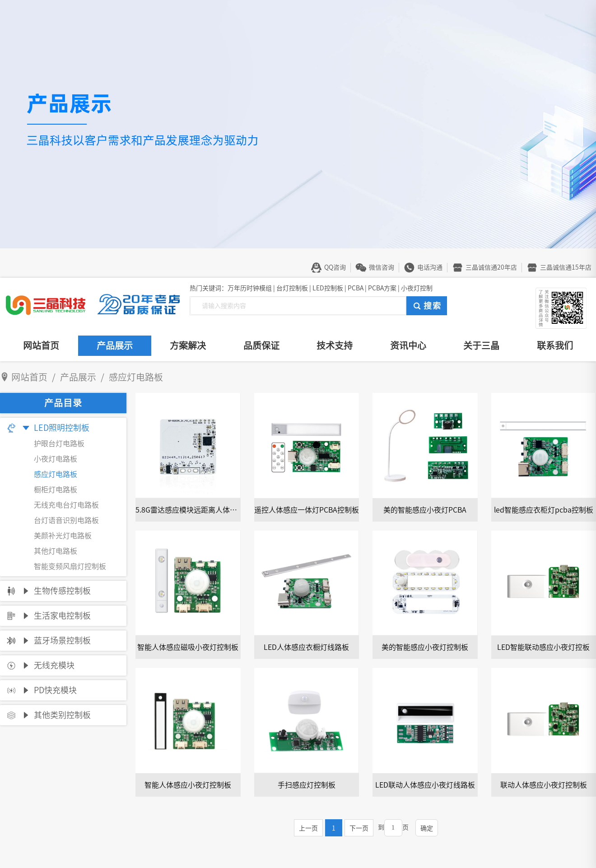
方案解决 (188, 345)
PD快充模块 (55, 690)
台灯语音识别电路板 (66, 520)
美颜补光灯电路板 (63, 536)
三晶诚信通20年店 (491, 267)
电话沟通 (430, 267)
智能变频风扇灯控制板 (70, 566)
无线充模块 (54, 665)
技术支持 (335, 345)
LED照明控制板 (62, 428)
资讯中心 (408, 345)
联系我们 (555, 345)
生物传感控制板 (62, 591)
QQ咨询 (335, 267)
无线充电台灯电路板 (66, 505)
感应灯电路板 (56, 474)
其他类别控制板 (62, 715)
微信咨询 (382, 267)
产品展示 (115, 345)
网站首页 (41, 345)
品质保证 (261, 345)
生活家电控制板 (62, 616)
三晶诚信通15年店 (566, 267)
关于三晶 (481, 345)
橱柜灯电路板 (56, 490)
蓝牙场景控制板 (62, 640)
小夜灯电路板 (56, 459)
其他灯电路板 (56, 551)
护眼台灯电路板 (59, 443)
